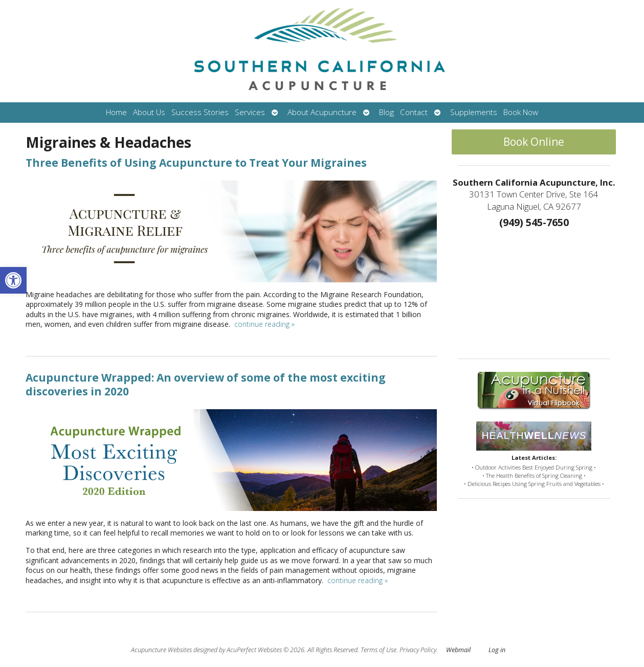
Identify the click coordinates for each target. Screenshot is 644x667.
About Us (149, 112)
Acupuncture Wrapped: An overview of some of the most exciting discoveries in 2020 (206, 384)
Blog (386, 112)
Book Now (521, 112)
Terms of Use (379, 650)
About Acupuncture (322, 112)
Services (250, 112)
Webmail (458, 650)
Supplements (474, 112)
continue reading (264, 324)
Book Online (534, 142)
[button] (13, 280)
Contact (414, 112)
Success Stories (200, 112)
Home (116, 112)
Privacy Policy (418, 650)
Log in (497, 650)
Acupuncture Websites (161, 650)
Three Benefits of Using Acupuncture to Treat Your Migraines (196, 163)
